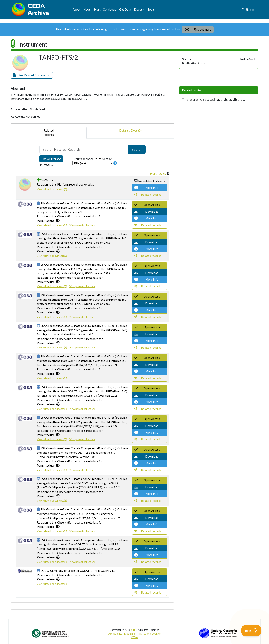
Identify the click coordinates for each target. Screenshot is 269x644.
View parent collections (82, 225)
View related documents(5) (52, 225)
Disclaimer (130, 634)
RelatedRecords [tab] (49, 133)
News (87, 9)
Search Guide (158, 173)
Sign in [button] (248, 9)
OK (187, 29)
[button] (32, 75)
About (77, 9)
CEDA (134, 637)
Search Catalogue (105, 9)
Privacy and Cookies (149, 634)
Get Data (125, 9)
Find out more (202, 29)
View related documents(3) (52, 584)
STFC (134, 630)
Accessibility (115, 634)
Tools (151, 9)
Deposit (139, 9)
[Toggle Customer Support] (251, 631)
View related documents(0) (52, 189)
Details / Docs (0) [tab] (130, 133)
